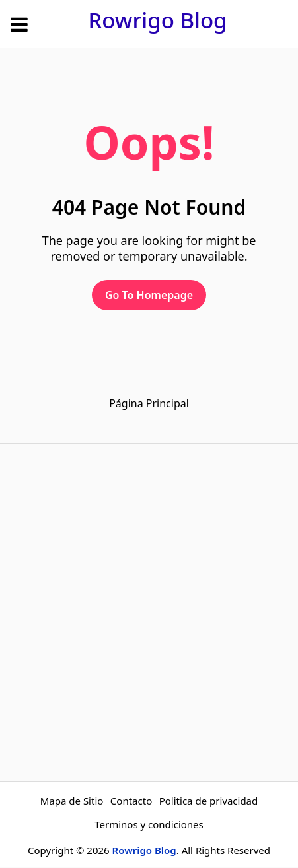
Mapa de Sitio (72, 801)
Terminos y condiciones (149, 824)
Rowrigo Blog (157, 20)
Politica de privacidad (209, 801)
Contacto (131, 801)
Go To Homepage (149, 295)
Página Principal (149, 403)
